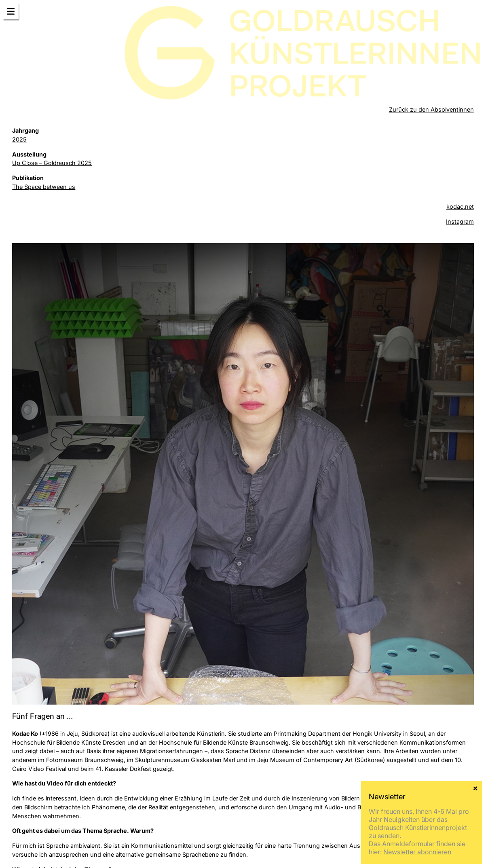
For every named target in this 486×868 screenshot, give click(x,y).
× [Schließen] (475, 844)
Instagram (460, 221)
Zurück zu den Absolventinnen (431, 109)
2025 (19, 139)
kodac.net (460, 206)
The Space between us (44, 187)
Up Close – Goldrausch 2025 (52, 163)
